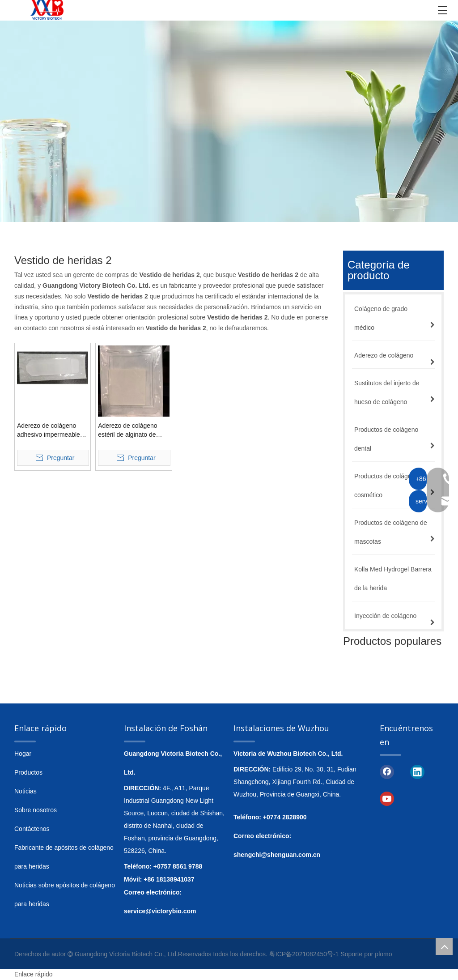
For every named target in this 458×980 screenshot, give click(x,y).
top (444, 946)
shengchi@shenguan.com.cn (277, 855)
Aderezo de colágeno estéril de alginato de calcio (127, 430)
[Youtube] (387, 798)
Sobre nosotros (36, 810)
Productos (28, 772)
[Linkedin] (417, 771)
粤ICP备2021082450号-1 (304, 954)
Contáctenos (32, 829)
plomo (383, 954)
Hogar (23, 754)
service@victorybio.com (160, 911)
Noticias (25, 791)
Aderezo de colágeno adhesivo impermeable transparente (49, 430)
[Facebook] (387, 771)
